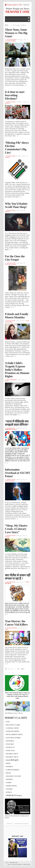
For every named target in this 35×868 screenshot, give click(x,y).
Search (26, 5)
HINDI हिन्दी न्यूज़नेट (12, 760)
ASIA (8, 722)
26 (18, 669)
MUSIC (9, 773)
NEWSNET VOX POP (13, 776)
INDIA (7, 381)
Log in (9, 864)
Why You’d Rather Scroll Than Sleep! (16, 205)
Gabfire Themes (26, 864)
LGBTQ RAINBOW (13, 770)
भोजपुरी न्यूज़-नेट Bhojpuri (11, 429)
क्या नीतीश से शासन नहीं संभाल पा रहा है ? (18, 577)
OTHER (9, 783)
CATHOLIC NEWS (12, 728)
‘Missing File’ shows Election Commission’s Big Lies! (17, 148)
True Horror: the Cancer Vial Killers (16, 623)
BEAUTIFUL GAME (13, 725)
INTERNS (7, 212)
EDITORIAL (10, 741)
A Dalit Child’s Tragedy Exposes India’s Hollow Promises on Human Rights (17, 370)
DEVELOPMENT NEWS (14, 734)
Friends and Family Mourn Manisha (17, 316)
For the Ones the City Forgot (15, 258)
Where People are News (17, 9)
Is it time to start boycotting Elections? (15, 95)
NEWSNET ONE (17, 12)
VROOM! (9, 789)
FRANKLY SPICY (12, 754)
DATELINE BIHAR (10, 481)
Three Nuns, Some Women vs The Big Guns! (16, 33)
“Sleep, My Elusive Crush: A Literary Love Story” (16, 529)
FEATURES (8, 264)
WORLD (9, 792)
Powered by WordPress (17, 864)
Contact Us (10, 824)
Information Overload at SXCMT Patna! (17, 473)
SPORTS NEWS (11, 786)
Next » (23, 669)
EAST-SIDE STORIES (10, 41)
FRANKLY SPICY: (12, 757)
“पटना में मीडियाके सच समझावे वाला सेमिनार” (17, 423)
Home (7, 25)
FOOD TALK (10, 751)
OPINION (7, 103)
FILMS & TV (10, 747)
